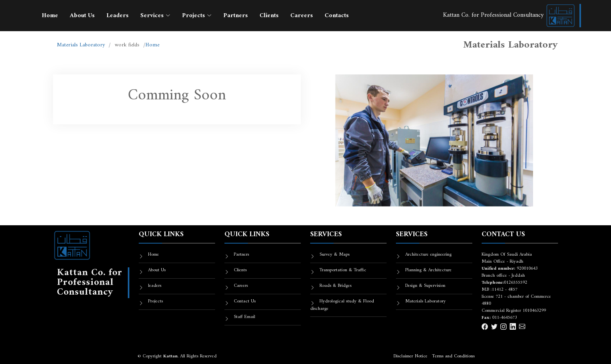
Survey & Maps (335, 255)
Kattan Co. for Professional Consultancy (509, 15)
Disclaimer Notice (411, 356)
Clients (269, 16)
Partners (236, 16)
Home (50, 16)
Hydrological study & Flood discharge (342, 305)
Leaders (117, 16)
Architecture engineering (428, 255)
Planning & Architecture (428, 270)
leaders (155, 286)
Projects (155, 301)
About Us (82, 16)
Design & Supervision (425, 286)
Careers (302, 16)
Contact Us (245, 301)
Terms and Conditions (453, 356)
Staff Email (245, 317)
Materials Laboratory (81, 45)
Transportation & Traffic (343, 270)
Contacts (337, 16)
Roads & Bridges (336, 286)
